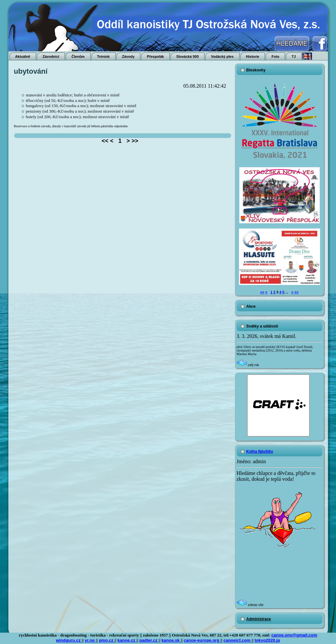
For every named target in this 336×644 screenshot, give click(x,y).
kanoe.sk (171, 640)
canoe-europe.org (202, 640)
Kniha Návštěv (260, 452)
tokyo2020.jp (267, 640)
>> (297, 292)
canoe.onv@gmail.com (294, 635)
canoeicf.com (237, 640)
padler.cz (149, 640)
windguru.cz (69, 640)
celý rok (248, 365)
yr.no (90, 640)
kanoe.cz (127, 640)
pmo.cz (106, 640)
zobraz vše (250, 605)
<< (262, 292)
